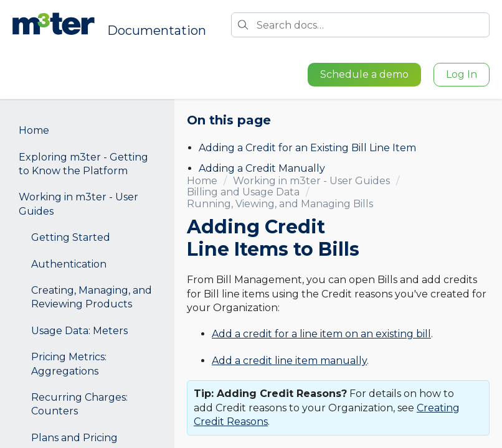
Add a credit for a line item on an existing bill (321, 334)
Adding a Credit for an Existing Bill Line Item (307, 148)
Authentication (69, 264)
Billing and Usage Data (243, 192)
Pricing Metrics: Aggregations (69, 364)
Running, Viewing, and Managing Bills (280, 204)
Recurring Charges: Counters (79, 404)
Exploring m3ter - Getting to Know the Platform (83, 164)
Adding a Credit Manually (262, 168)
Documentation (157, 30)
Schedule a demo (364, 74)
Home (34, 130)
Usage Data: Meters (79, 331)
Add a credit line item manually (289, 361)
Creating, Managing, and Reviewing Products (92, 297)
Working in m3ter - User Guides (78, 204)
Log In (462, 74)
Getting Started (71, 237)
